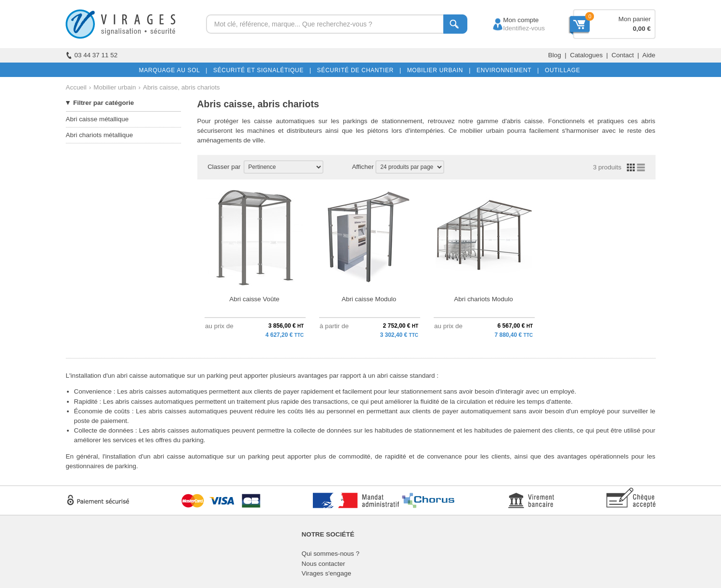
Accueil (76, 87)
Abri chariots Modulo (483, 299)
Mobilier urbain (115, 87)
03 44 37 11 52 (92, 55)
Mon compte (512, 20)
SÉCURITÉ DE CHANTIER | (357, 70)
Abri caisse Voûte (255, 299)
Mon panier (635, 19)
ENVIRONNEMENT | (506, 70)
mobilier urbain (482, 131)
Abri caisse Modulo (369, 299)
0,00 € (642, 29)
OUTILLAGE (561, 70)
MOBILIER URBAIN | (437, 70)
